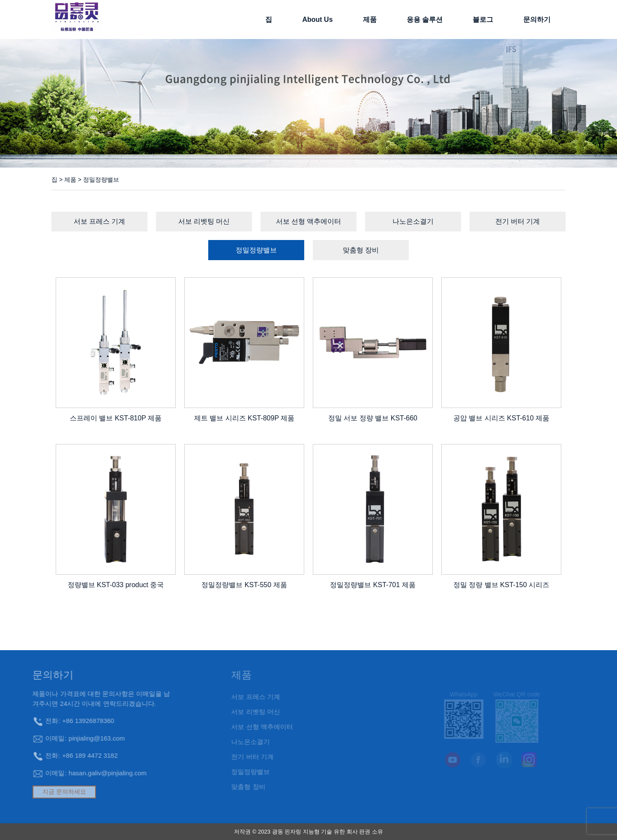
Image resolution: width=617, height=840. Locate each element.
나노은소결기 (413, 221)
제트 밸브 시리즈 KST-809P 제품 (244, 418)
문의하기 (537, 19)
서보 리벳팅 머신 (204, 221)
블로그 (483, 19)
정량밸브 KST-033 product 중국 (116, 585)
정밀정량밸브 (256, 250)
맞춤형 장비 (361, 250)
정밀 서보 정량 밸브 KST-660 (373, 418)
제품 (370, 19)
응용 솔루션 (425, 19)
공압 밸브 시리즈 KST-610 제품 (501, 418)
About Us (317, 19)
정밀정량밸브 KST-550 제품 (244, 585)
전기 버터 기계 (518, 221)
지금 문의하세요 (42, 792)
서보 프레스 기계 (100, 221)
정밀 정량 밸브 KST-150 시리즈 (501, 585)
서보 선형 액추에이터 (309, 221)
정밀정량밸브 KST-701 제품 (373, 585)
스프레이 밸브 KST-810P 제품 (116, 418)
